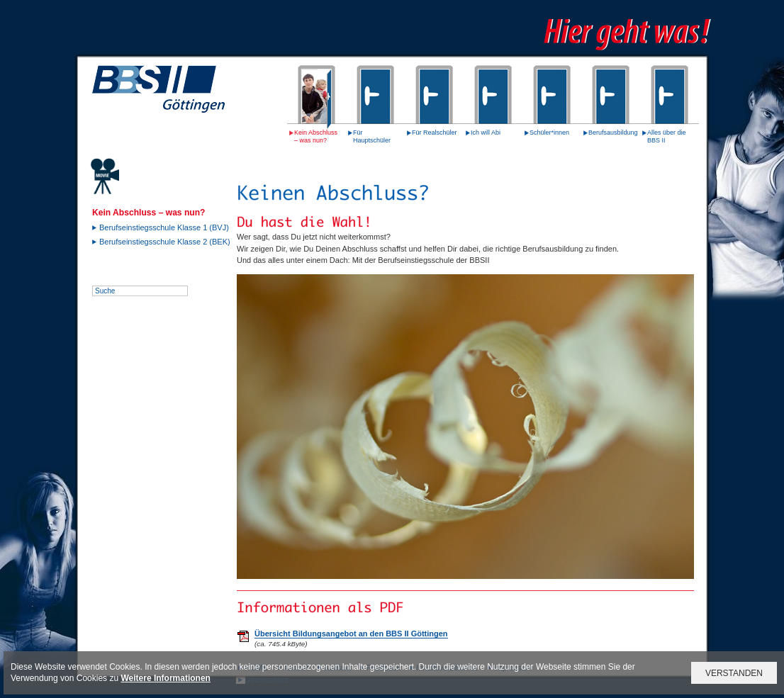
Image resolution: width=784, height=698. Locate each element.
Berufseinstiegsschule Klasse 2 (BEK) (165, 242)
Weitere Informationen (165, 678)
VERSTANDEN (734, 673)
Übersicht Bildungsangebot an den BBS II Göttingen (351, 634)
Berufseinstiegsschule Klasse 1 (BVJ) (164, 227)
